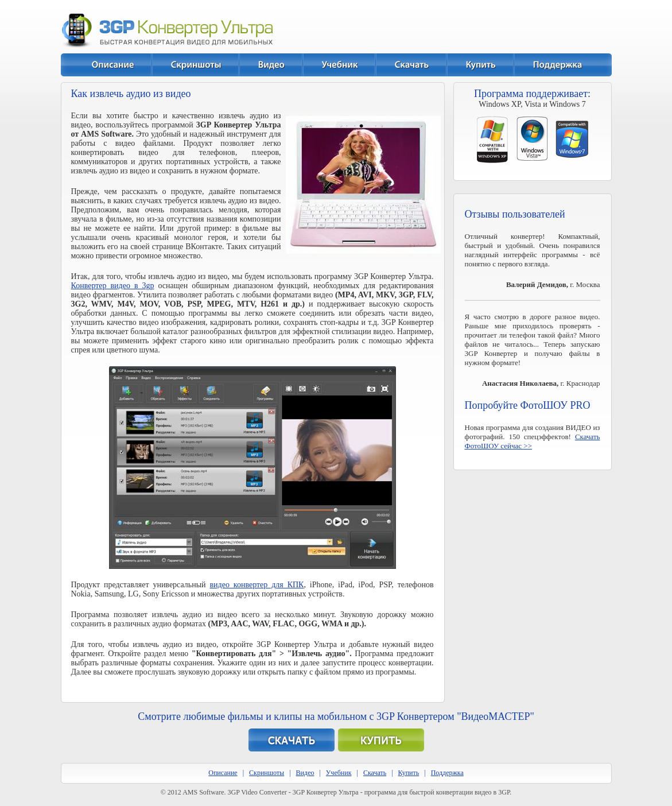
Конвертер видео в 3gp (113, 286)
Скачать (375, 773)
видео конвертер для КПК (257, 585)
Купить (409, 773)
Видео (305, 773)
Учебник (339, 773)
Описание (223, 773)
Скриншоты (267, 773)
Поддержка (447, 773)
